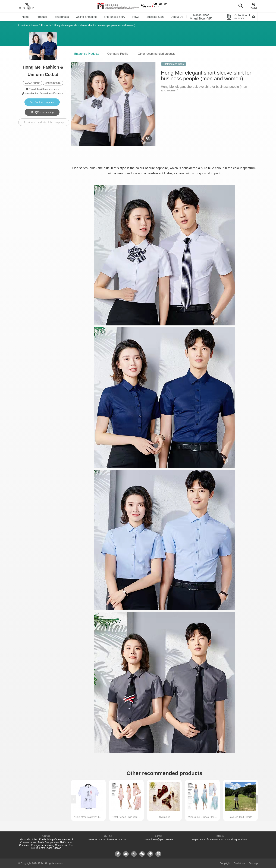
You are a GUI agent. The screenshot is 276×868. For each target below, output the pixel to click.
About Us (177, 17)
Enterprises (62, 17)
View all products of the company (44, 122)
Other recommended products (157, 54)
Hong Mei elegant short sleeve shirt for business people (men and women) (95, 25)
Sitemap (253, 863)
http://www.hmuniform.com (50, 94)
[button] (255, 799)
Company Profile (118, 54)
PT (34, 8)
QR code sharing (42, 112)
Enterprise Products (87, 54)
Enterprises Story (115, 17)
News (136, 17)
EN (29, 8)
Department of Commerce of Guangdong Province (219, 840)
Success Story (155, 17)
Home (26, 17)
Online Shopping (86, 17)
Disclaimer (239, 863)
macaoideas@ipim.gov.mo (158, 840)
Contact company (42, 102)
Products (42, 17)
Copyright (225, 863)
